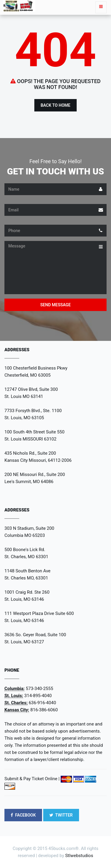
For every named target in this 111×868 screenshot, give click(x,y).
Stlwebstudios (79, 856)
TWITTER (61, 815)
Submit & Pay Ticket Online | (32, 779)
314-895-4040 (38, 696)
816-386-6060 (44, 710)
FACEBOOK (23, 815)
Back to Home (55, 105)
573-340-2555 (40, 689)
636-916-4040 (42, 703)
